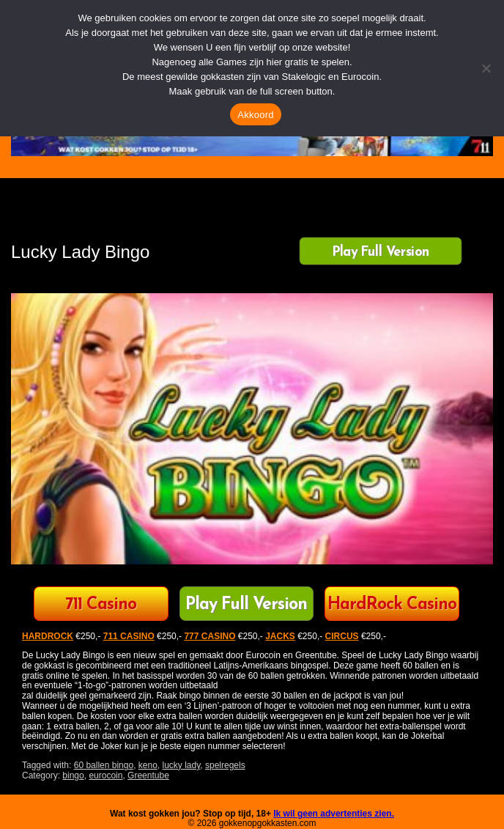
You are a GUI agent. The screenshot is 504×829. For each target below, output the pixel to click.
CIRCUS (342, 636)
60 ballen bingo (104, 765)
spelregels (225, 765)
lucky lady (182, 765)
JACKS (280, 636)
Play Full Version (381, 252)
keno (148, 765)
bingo (73, 775)
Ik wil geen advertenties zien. (334, 814)
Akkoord (255, 115)
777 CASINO (210, 636)
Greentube (148, 775)
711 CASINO (129, 636)
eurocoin (105, 775)
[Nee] (486, 68)
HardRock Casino (392, 605)
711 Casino (101, 605)
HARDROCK (48, 636)
